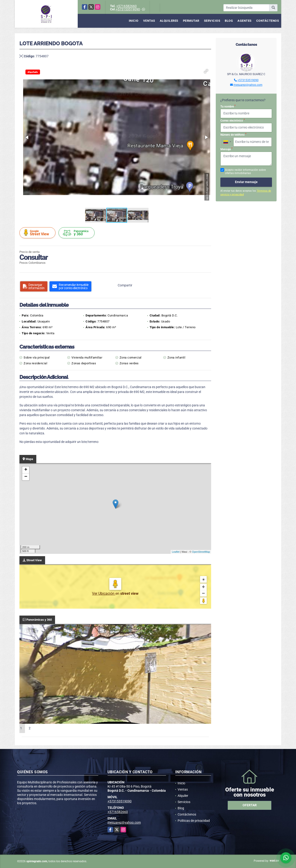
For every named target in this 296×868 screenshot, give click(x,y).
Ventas (149, 21)
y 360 (77, 233)
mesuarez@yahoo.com (248, 85)
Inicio (134, 21)
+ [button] (26, 470)
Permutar (191, 21)
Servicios (212, 21)
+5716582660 (126, 6)
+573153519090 (128, 9)
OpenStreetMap (201, 552)
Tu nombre (228, 106)
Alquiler (183, 796)
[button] (206, 71)
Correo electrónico (233, 120)
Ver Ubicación (104, 593)
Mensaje (226, 149)
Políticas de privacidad (194, 821)
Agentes (245, 21)
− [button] (26, 477)
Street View (38, 233)
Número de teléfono (233, 135)
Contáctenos (268, 21)
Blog (229, 21)
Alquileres (169, 21)
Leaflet (176, 552)
